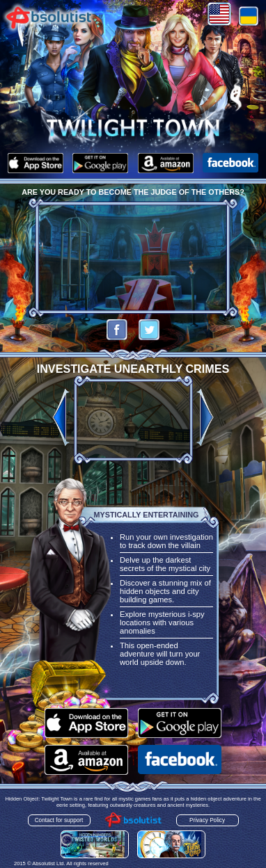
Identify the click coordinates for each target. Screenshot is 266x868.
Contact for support (59, 820)
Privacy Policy (207, 820)
